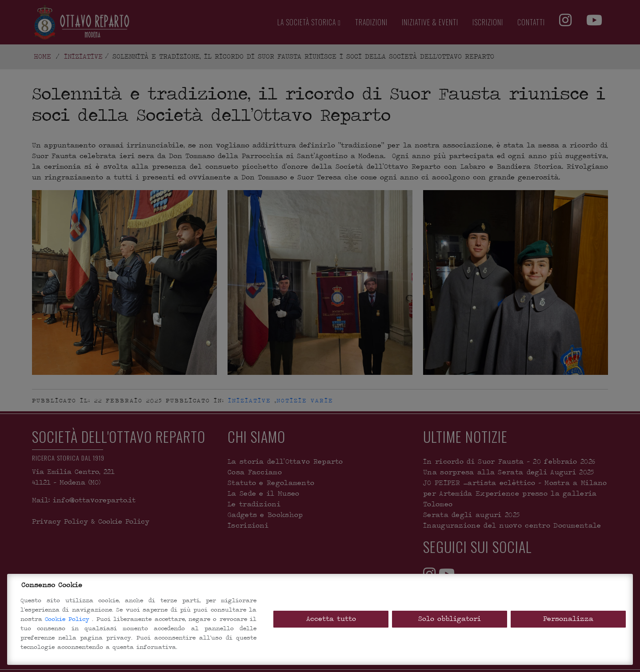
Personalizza (568, 619)
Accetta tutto (331, 619)
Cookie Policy (68, 619)
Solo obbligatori (450, 619)
